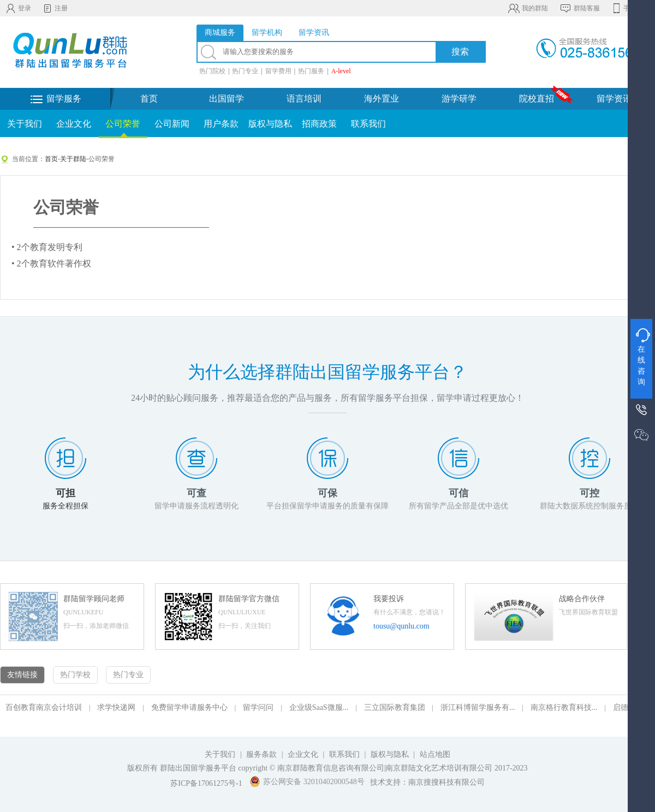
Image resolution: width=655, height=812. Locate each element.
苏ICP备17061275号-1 (206, 783)
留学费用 (278, 71)
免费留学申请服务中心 (189, 707)
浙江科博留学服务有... (478, 707)
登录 (18, 8)
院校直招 (537, 99)
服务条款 (261, 754)
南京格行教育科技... (564, 707)
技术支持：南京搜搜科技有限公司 (427, 782)
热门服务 (311, 71)
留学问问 (258, 707)
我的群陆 (528, 8)
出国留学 (227, 99)
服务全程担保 (65, 506)
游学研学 (459, 99)
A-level (341, 71)
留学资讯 (614, 99)
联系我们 (368, 124)
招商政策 (319, 124)
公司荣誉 (123, 124)
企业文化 (74, 124)
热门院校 (212, 71)
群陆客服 (579, 8)
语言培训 (304, 99)
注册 (55, 8)
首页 (149, 99)
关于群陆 (73, 159)
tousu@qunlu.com (401, 626)
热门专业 (245, 71)
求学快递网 (116, 707)
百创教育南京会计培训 (44, 707)
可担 (65, 493)
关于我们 (25, 124)
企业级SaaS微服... (319, 707)
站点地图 (435, 754)
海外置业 (382, 99)
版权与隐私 (270, 124)
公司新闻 (172, 124)
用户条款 (221, 124)
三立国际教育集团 (395, 707)
